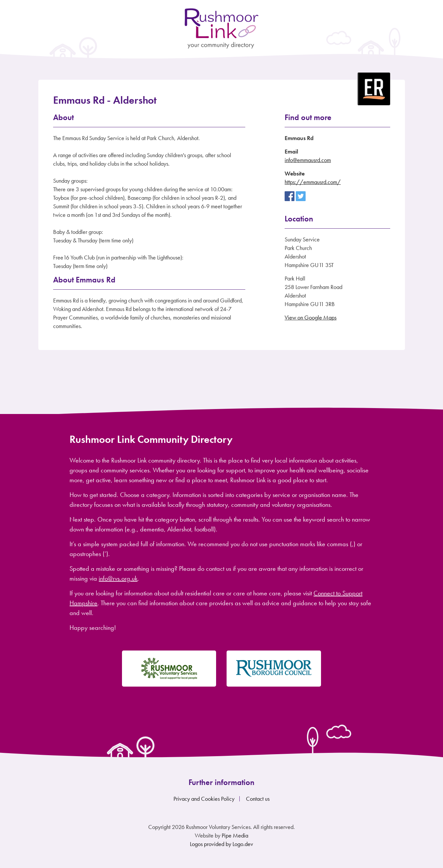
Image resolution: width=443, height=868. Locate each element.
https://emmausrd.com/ (313, 182)
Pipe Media (235, 835)
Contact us (258, 799)
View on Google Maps (311, 317)
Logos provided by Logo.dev (221, 844)
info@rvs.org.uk (118, 578)
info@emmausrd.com (308, 160)
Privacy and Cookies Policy (204, 799)
